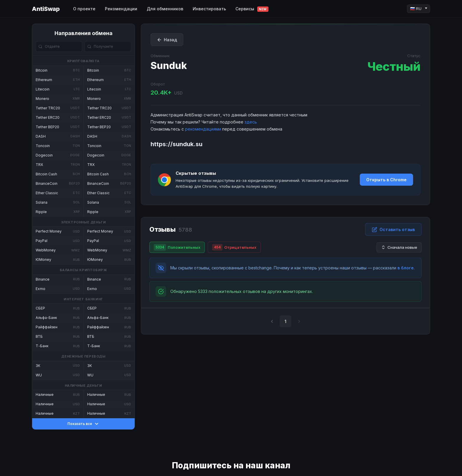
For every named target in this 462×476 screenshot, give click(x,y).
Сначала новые (399, 247)
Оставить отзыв (393, 230)
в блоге (406, 268)
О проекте (84, 9)
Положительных (177, 247)
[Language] (419, 9)
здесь (251, 122)
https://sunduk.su (176, 144)
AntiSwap (46, 9)
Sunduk (169, 66)
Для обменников (165, 9)
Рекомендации (121, 9)
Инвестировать (209, 9)
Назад (167, 40)
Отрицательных (234, 247)
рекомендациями (203, 129)
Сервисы (252, 9)
